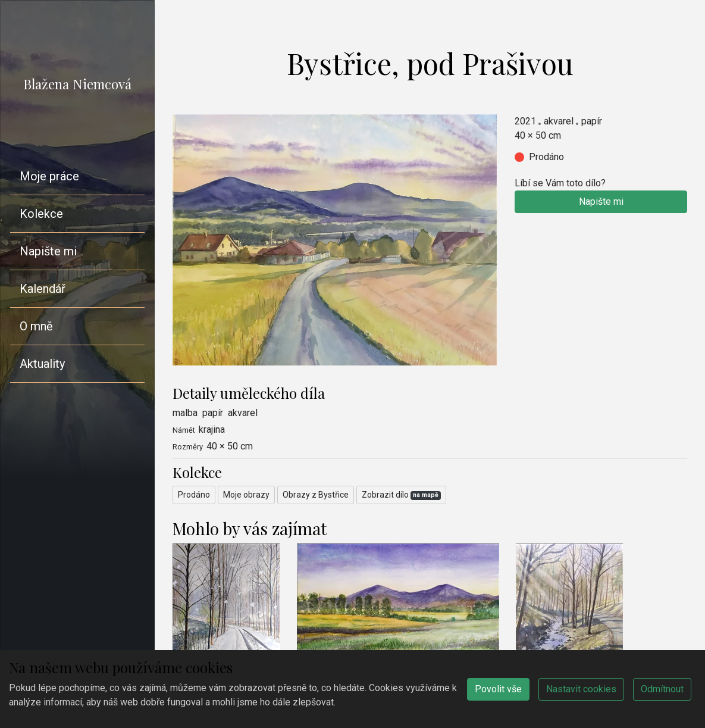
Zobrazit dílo (401, 495)
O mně (36, 326)
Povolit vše (498, 689)
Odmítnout (662, 689)
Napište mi (48, 251)
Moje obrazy (246, 495)
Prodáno (194, 495)
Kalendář (43, 289)
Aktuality (42, 364)
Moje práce (49, 176)
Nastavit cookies (581, 689)
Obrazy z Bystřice (316, 495)
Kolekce (41, 214)
